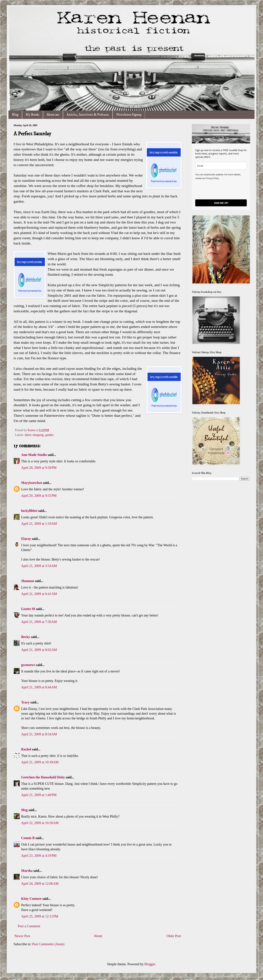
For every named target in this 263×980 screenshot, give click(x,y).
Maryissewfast (32, 483)
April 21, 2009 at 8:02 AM (39, 650)
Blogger (150, 964)
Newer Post (22, 936)
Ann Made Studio (34, 455)
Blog (15, 115)
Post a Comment (29, 926)
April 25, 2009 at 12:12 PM (40, 916)
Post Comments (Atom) (48, 944)
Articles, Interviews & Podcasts (88, 115)
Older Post (174, 936)
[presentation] (221, 189)
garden (49, 435)
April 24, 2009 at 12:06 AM (40, 884)
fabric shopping (34, 435)
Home (98, 936)
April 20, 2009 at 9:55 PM (39, 496)
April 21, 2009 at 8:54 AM (39, 734)
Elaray (26, 539)
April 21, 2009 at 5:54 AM (39, 566)
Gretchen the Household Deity (43, 777)
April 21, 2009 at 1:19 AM (39, 524)
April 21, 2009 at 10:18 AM (40, 762)
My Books (33, 115)
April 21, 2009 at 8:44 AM (39, 687)
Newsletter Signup (129, 115)
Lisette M (28, 609)
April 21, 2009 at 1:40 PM (39, 795)
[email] (221, 166)
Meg (24, 810)
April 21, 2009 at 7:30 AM (39, 622)
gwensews (28, 665)
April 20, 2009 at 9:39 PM (39, 468)
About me (53, 115)
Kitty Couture (31, 899)
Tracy (25, 702)
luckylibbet (29, 511)
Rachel (26, 749)
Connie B (28, 838)
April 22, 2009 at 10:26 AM (40, 823)
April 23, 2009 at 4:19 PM (39, 856)
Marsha (27, 871)
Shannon (28, 581)
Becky (26, 637)
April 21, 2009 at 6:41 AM (39, 594)
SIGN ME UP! (221, 203)
